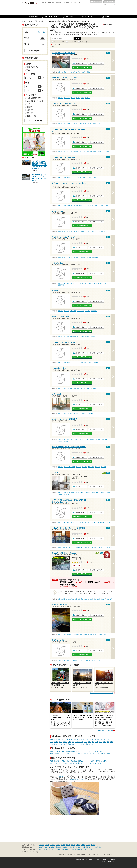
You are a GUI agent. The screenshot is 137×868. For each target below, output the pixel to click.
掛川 (100, 742)
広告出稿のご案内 (80, 855)
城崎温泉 (58, 847)
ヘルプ (103, 855)
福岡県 (93, 845)
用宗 (69, 742)
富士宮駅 (72, 414)
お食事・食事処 (70, 751)
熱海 (52, 739)
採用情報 (112, 860)
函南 (55, 739)
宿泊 (52, 751)
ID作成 (113, 5)
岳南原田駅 (95, 257)
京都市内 (80, 849)
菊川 (97, 742)
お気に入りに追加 (97, 63)
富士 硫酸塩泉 (70, 599)
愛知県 (88, 845)
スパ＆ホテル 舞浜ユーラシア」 (78, 780)
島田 (89, 742)
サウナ (82, 751)
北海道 (78, 845)
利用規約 (106, 860)
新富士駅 (83, 72)
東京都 (68, 845)
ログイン (106, 5)
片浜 (67, 739)
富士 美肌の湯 (76, 547)
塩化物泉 (104, 761)
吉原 (80, 739)
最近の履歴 (109, 2)
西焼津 (77, 742)
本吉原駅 (89, 178)
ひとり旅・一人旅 (90, 751)
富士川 (89, 739)
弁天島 (77, 744)
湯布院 (91, 847)
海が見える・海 (94, 763)
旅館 (78, 751)
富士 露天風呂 (75, 231)
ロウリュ (103, 754)
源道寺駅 (78, 414)
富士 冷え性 (84, 599)
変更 (43, 38)
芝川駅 (90, 635)
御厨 (112, 742)
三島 (59, 739)
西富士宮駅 (85, 414)
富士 (84, 739)
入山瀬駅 (108, 493)
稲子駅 (101, 635)
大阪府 (73, 845)
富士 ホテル (67, 72)
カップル (100, 751)
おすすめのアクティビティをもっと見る (102, 693)
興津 (106, 739)
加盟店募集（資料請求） (66, 855)
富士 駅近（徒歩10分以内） (71, 152)
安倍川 (65, 742)
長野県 (83, 845)
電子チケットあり (59, 42)
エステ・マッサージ (57, 763)
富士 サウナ (67, 257)
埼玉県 (47, 845)
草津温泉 (42, 847)
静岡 (61, 742)
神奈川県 (42, 845)
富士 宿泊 (60, 72)
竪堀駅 (88, 72)
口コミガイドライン (93, 855)
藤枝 (82, 742)
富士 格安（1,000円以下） (91, 493)
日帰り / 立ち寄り (33, 67)
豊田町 (56, 744)
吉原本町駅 (74, 178)
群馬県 (63, 845)
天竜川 (61, 744)
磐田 (52, 744)
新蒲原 (94, 739)
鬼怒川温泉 (98, 847)
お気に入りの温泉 (96, 2)
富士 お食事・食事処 (69, 124)
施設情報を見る (80, 63)
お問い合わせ (111, 855)
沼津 (63, 739)
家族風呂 (81, 763)
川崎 (44, 849)
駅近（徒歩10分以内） (57, 754)
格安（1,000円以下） (77, 754)
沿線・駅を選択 (35, 51)
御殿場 (67, 849)
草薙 (52, 742)
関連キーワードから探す (30, 852)
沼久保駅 (108, 522)
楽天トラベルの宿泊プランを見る (82, 67)
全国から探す (41, 32)
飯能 (63, 849)
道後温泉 (79, 847)
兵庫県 (58, 845)
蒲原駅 (105, 635)
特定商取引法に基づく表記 (96, 860)
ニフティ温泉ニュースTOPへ (105, 730)
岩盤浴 (30, 107)
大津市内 (86, 849)
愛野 (104, 742)
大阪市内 (73, 849)
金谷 (93, 742)
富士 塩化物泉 (61, 547)
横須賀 (48, 849)
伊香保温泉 (72, 847)
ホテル (56, 751)
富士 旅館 (66, 311)
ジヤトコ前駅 (106, 152)
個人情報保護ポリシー (82, 860)
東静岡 (56, 742)
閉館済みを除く (85, 42)
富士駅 (73, 72)
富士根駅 (91, 414)
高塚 (69, 744)
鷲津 (87, 744)
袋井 (108, 742)
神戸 (91, 849)
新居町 (83, 744)
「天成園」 (61, 776)
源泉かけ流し (68, 763)
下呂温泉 (65, 847)
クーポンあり (72, 42)
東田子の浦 (75, 739)
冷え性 (109, 754)
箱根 (47, 847)
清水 (109, 739)
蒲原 (98, 739)
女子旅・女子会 (89, 754)
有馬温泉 (52, 847)
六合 (86, 742)
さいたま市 (57, 849)
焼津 (73, 742)
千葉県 (52, 845)
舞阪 (73, 744)
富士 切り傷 (67, 493)
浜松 (66, 744)
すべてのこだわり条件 (35, 121)
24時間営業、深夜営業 (35, 101)
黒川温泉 (85, 847)
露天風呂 (62, 751)
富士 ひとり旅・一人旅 (77, 493)
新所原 (91, 744)
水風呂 (67, 754)
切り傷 (97, 754)
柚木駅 (78, 72)
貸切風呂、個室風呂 (77, 761)
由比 (102, 739)
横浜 (40, 849)
